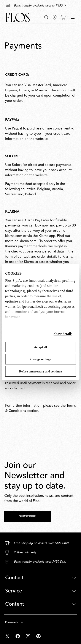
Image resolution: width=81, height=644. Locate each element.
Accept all (40, 347)
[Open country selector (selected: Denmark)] (40, 622)
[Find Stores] (55, 17)
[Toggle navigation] (73, 17)
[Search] (46, 17)
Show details (63, 334)
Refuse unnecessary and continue (41, 371)
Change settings (40, 359)
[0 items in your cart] (63, 17)
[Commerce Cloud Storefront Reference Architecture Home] (17, 17)
